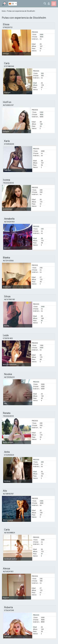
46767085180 (9, 300)
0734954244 (9, 144)
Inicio (4, 11)
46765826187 (8, 105)
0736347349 (9, 610)
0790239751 (8, 27)
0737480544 (9, 66)
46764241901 (9, 222)
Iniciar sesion (49, 4)
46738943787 (8, 494)
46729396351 (9, 377)
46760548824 (9, 533)
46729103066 (8, 261)
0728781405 (8, 338)
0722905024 (9, 455)
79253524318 (8, 183)
